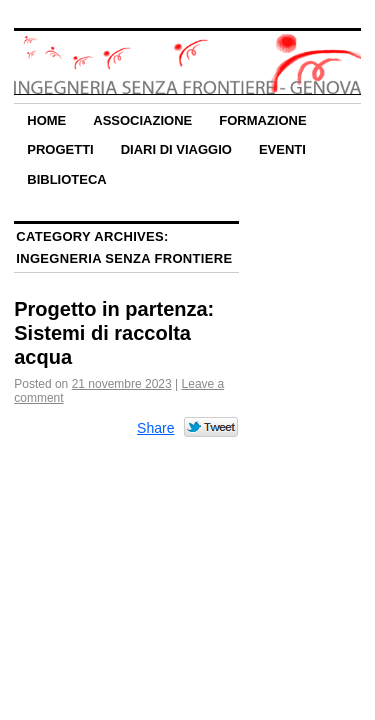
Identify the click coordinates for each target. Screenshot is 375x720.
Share (155, 428)
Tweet (211, 428)
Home (46, 120)
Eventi (282, 149)
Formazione (262, 120)
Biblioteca (66, 179)
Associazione (142, 120)
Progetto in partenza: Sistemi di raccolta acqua (114, 333)
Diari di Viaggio (176, 149)
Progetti (60, 149)
